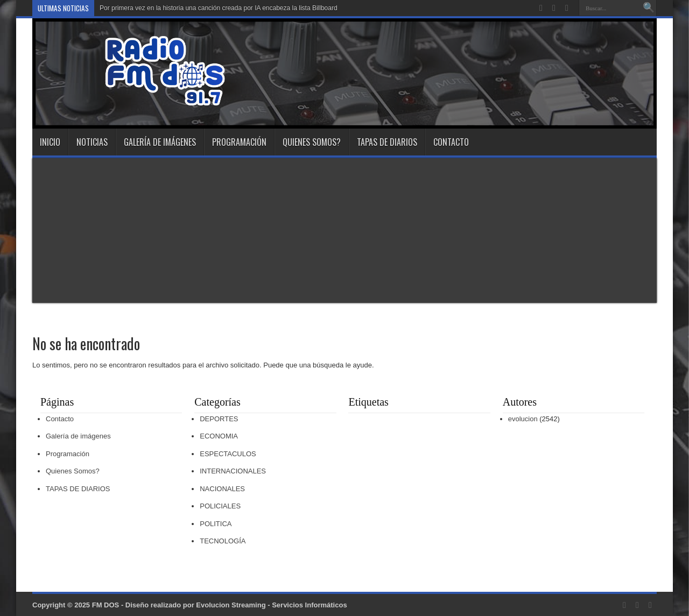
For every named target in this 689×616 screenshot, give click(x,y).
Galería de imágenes (160, 142)
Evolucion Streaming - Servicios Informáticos (271, 605)
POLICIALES (220, 506)
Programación (239, 142)
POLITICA (216, 524)
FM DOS (106, 605)
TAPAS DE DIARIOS (387, 142)
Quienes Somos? (312, 142)
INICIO (50, 142)
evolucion (523, 419)
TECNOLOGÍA (223, 541)
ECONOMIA (219, 436)
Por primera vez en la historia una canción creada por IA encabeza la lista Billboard (219, 8)
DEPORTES (219, 419)
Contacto (451, 142)
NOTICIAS (92, 142)
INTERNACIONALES (233, 471)
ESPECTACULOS (228, 454)
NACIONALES (222, 489)
